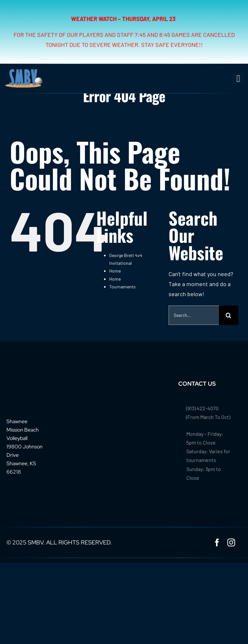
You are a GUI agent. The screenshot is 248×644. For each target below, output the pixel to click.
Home (115, 271)
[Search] (229, 315)
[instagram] (231, 542)
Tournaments (122, 287)
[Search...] (194, 315)
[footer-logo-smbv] (26, 383)
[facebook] (217, 542)
